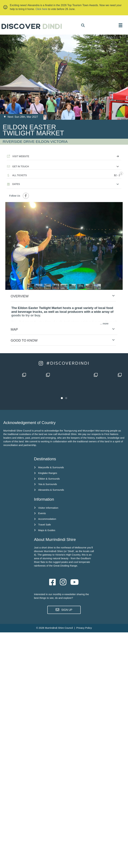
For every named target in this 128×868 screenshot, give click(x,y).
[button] (64, 166)
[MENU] (120, 25)
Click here (41, 9)
